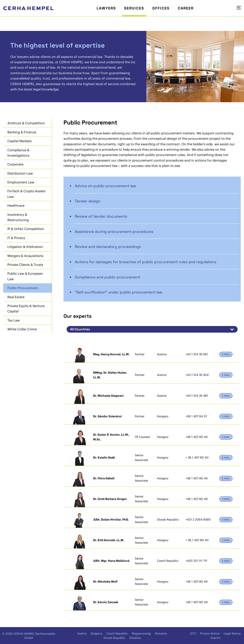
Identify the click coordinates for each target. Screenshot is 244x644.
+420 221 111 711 (196, 561)
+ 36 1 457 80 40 (197, 457)
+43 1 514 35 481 (197, 396)
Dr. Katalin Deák (104, 457)
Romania (161, 633)
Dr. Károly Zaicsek (106, 602)
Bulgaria (97, 633)
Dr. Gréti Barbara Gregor (110, 499)
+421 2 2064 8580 (198, 520)
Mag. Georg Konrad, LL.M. (111, 354)
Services (134, 8)
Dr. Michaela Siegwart (108, 396)
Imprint (215, 638)
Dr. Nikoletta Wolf (105, 582)
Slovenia (135, 638)
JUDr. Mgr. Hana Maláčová (111, 561)
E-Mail (226, 354)
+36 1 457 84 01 (196, 416)
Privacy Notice (210, 633)
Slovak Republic (114, 638)
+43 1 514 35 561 (197, 354)
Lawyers (106, 8)
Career (186, 8)
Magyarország (141, 633)
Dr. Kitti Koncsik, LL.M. (109, 540)
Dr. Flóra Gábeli (104, 478)
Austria (82, 633)
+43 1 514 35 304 (197, 375)
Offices (161, 8)
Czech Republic (117, 633)
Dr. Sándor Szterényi (107, 416)
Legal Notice (232, 633)
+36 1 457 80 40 (197, 437)
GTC (193, 633)
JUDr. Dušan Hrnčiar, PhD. (111, 520)
